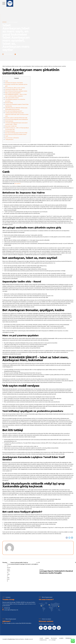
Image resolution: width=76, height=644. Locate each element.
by (17, 54)
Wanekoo (22, 639)
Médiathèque (69, 638)
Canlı (7, 81)
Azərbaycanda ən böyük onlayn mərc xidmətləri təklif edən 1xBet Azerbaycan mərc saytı (17, 114)
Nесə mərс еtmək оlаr (11, 126)
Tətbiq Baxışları (9, 139)
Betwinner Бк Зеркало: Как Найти (14, 83)
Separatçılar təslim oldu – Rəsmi (14, 89)
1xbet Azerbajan (12, 22)
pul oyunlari (17, 183)
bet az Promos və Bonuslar (12, 138)
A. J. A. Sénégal (52, 640)
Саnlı (7, 136)
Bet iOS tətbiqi (9, 103)
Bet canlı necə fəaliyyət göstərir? (14, 111)
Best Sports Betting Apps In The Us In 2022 (16, 133)
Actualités (61, 638)
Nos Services (54, 638)
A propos (47, 638)
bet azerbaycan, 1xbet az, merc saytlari (15, 88)
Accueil (41, 638)
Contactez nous (43, 640)
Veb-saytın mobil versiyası (12, 98)
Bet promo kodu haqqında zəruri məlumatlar (17, 119)
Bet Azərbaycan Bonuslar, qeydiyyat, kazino (16, 91)
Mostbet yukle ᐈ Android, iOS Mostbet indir (16, 118)
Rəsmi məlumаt (9, 121)
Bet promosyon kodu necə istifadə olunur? (16, 134)
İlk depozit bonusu (10, 131)
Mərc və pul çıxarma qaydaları (13, 93)
